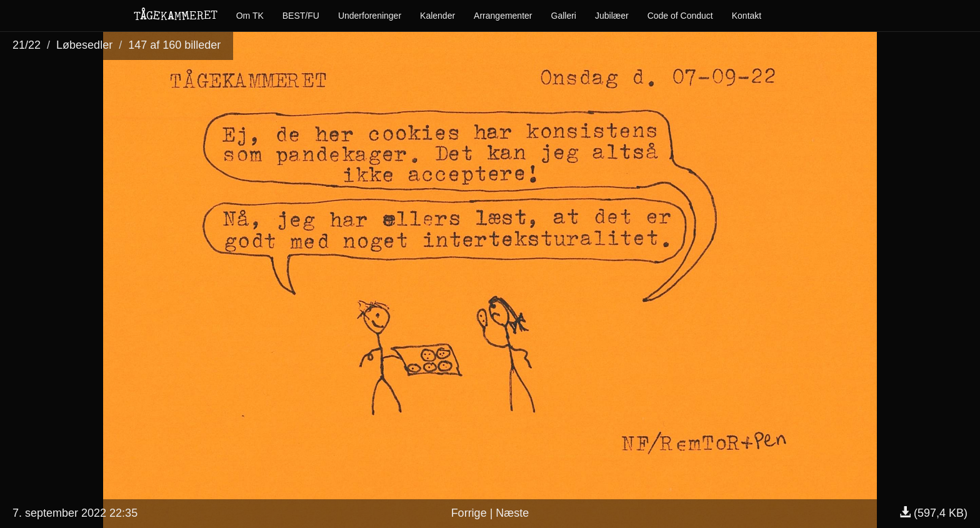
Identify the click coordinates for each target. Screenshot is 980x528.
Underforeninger (370, 16)
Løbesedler (84, 45)
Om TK (250, 16)
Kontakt (747, 16)
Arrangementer (503, 16)
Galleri (564, 16)
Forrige (469, 513)
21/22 (27, 45)
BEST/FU (301, 16)
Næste (512, 513)
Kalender (437, 16)
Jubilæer (612, 16)
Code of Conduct (680, 16)
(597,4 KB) (933, 513)
